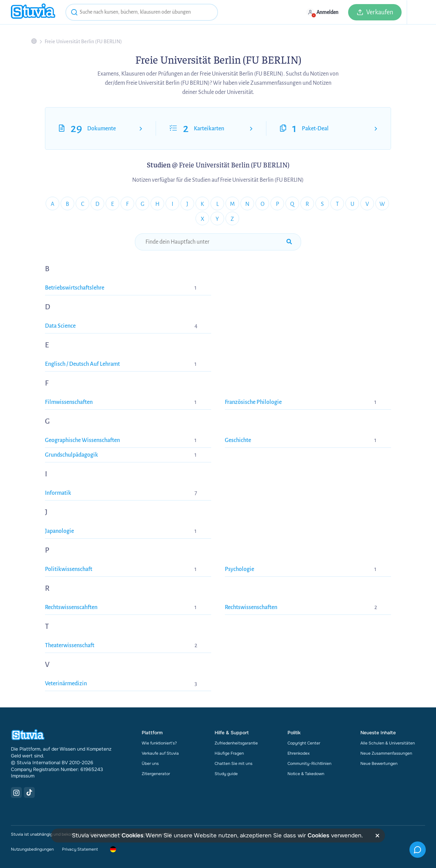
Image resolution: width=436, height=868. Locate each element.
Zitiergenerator (156, 774)
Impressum (23, 776)
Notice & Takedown (306, 774)
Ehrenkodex (299, 753)
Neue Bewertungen (379, 764)
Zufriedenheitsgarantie (236, 743)
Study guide (226, 774)
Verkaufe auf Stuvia (160, 753)
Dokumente (102, 129)
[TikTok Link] (29, 792)
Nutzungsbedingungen (32, 849)
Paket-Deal (315, 129)
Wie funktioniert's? (159, 743)
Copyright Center (304, 743)
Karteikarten (209, 129)
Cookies (133, 836)
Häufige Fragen (229, 753)
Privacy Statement (80, 849)
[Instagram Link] (16, 792)
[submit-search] (289, 242)
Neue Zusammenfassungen (386, 753)
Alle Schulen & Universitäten (388, 743)
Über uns (150, 764)
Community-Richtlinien (309, 764)
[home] (33, 12)
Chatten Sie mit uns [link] (233, 764)
